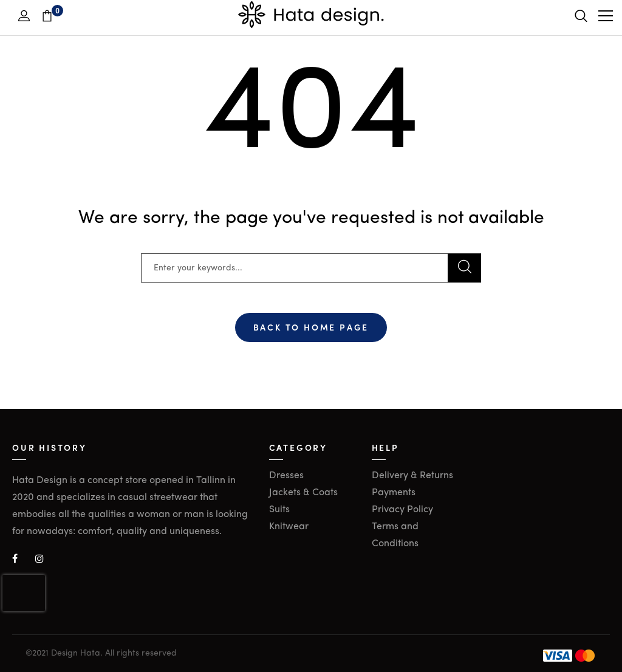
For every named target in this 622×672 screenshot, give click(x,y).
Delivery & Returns (412, 476)
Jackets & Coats (303, 493)
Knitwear (289, 527)
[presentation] (24, 593)
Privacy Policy (402, 510)
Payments (394, 493)
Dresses (286, 476)
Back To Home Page (311, 327)
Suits (279, 510)
